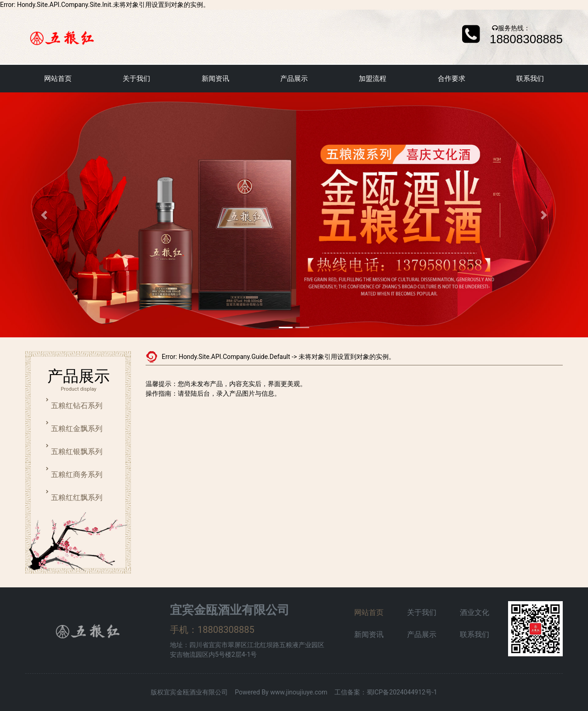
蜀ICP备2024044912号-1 (402, 692)
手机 (179, 630)
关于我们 (136, 79)
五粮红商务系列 (77, 475)
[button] (44, 215)
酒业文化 (475, 612)
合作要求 (452, 79)
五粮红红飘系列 (77, 498)
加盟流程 (373, 79)
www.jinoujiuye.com (299, 692)
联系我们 (530, 79)
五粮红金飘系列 (77, 429)
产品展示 (294, 79)
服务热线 (511, 28)
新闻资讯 (215, 79)
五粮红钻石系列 (77, 406)
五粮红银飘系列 (77, 452)
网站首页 (58, 79)
